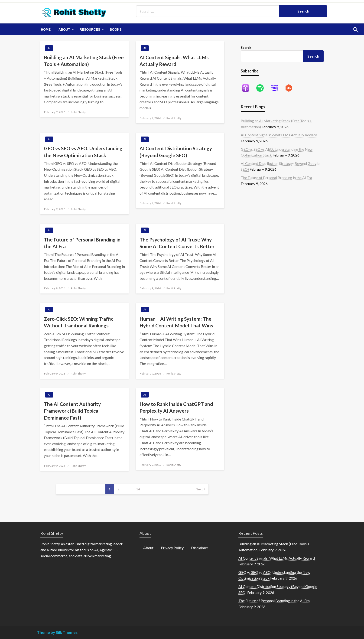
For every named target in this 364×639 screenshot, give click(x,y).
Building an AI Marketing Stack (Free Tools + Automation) (84, 61)
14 (138, 489)
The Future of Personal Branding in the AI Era (82, 243)
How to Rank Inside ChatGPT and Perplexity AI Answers (176, 407)
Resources (90, 29)
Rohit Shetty (78, 112)
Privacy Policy (172, 548)
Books (115, 29)
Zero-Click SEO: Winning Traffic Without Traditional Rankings (79, 322)
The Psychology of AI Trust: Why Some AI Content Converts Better (177, 243)
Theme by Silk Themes (57, 632)
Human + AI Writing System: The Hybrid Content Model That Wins (176, 322)
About (64, 29)
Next (199, 489)
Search (246, 47)
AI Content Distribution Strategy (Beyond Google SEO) (176, 152)
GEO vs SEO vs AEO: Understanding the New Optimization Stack (83, 152)
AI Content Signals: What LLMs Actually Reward (174, 61)
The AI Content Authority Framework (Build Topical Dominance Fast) (72, 411)
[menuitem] (46, 29)
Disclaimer (200, 548)
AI (49, 48)
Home (46, 29)
